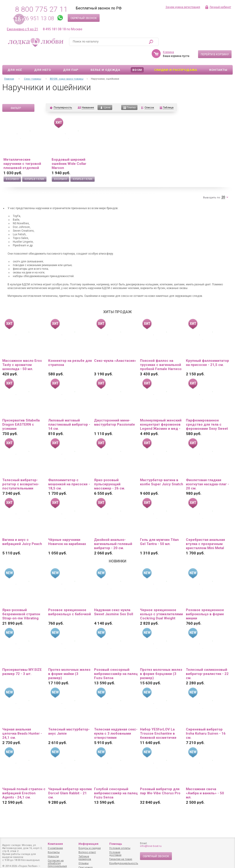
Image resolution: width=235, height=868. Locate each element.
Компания (55, 844)
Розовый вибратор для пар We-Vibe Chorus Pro (160, 778)
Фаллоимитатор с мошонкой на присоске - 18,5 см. (69, 471)
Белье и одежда (105, 57)
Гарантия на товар (121, 859)
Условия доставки (115, 854)
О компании (55, 848)
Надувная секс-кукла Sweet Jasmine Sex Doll (114, 599)
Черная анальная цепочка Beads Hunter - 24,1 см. (22, 720)
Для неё (15, 57)
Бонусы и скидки (90, 848)
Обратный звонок (84, 18)
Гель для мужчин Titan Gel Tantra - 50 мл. (159, 528)
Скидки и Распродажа (176, 57)
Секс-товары (32, 66)
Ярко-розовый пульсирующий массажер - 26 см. (110, 471)
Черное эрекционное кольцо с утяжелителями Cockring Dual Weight (161, 601)
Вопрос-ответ (87, 852)
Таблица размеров (85, 858)
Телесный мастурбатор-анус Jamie (69, 718)
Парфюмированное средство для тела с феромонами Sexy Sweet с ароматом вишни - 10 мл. (207, 411)
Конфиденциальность (124, 863)
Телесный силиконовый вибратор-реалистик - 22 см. (207, 660)
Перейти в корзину (215, 41)
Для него (43, 57)
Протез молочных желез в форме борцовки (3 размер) (161, 660)
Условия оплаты (120, 848)
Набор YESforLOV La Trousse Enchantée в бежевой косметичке (158, 720)
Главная (9, 66)
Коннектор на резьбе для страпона (70, 349)
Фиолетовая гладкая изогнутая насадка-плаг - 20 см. (207, 471)
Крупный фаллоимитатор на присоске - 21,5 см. (207, 349)
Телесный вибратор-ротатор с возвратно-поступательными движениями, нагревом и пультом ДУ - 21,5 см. (24, 471)
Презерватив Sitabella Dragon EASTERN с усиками (21, 411)
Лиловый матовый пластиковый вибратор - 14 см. (69, 411)
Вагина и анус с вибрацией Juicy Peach (22, 528)
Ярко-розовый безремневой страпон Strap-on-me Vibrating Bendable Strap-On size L (23, 601)
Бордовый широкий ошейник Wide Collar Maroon (69, 150)
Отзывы (84, 863)
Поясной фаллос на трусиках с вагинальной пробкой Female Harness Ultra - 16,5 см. (161, 351)
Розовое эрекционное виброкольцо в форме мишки (205, 601)
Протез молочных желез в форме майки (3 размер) (69, 660)
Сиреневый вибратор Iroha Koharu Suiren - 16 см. (206, 720)
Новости (53, 856)
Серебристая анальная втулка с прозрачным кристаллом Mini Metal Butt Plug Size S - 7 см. (205, 531)
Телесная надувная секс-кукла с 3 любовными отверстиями (116, 720)
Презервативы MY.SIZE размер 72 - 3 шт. (22, 658)
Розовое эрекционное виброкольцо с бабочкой (70, 599)
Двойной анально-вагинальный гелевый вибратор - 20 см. (113, 531)
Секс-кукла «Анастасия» (115, 347)
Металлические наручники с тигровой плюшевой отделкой (22, 150)
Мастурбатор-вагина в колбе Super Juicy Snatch (162, 469)
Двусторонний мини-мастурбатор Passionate (115, 409)
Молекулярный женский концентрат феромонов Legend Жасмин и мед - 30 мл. (161, 411)
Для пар (71, 57)
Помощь (116, 844)
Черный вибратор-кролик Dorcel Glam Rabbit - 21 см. (70, 780)
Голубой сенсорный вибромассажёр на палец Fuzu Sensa (116, 780)
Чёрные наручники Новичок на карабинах (67, 528)
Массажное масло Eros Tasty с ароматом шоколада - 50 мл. (22, 351)
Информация (88, 844)
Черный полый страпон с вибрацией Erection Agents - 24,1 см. (24, 780)
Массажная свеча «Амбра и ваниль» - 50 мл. (205, 780)
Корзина (168, 39)
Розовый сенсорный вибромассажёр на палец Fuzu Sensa (116, 660)
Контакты (218, 57)
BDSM (137, 57)
